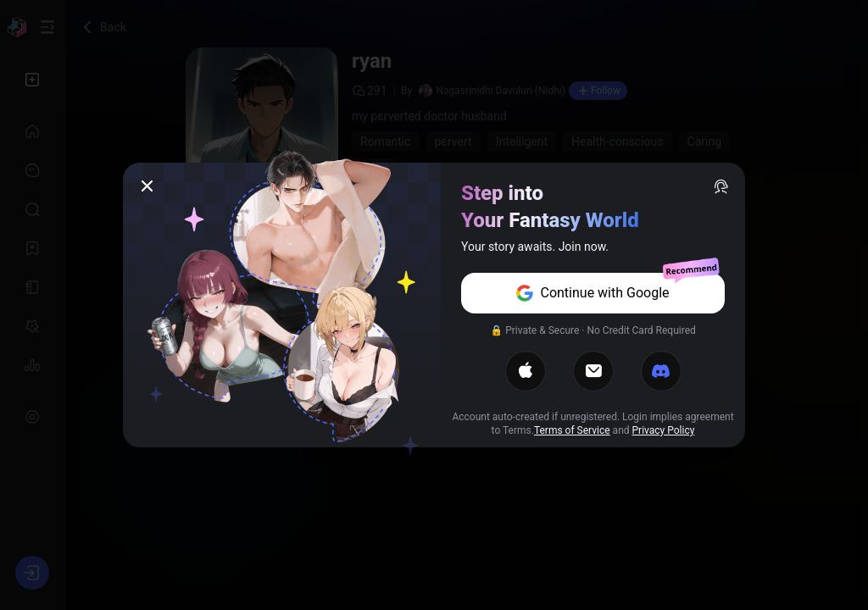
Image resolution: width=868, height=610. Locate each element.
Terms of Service (572, 430)
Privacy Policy (664, 430)
